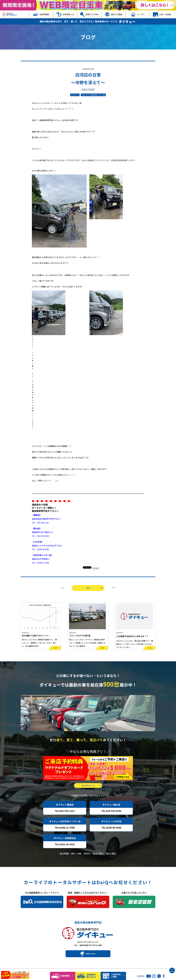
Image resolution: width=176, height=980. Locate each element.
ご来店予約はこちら (88, 792)
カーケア (138, 14)
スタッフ (75, 95)
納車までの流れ (89, 14)
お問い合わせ (90, 963)
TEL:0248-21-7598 (65, 835)
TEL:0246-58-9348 (111, 835)
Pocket (96, 568)
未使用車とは (65, 14)
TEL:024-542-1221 (65, 818)
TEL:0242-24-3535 (65, 851)
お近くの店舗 (162, 14)
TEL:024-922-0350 (111, 818)
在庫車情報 (41, 14)
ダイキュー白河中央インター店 (94, 95)
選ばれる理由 (113, 14)
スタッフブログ (88, 90)
